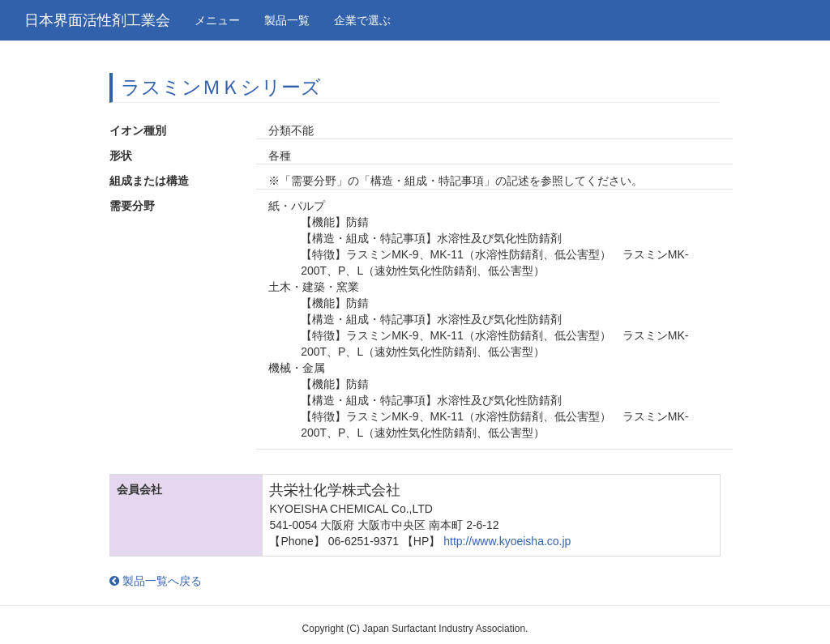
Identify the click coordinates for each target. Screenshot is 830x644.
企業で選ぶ (362, 20)
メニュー (217, 20)
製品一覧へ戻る (156, 581)
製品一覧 (287, 20)
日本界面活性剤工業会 (97, 20)
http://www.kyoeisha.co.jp (507, 541)
